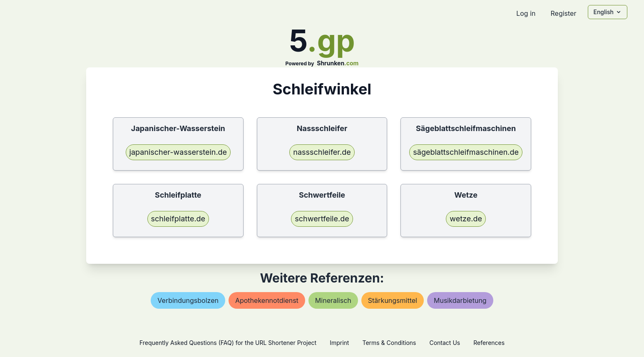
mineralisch (333, 300)
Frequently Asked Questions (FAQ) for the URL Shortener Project (228, 343)
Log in (526, 13)
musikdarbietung (460, 300)
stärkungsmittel (393, 300)
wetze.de (466, 219)
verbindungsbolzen (188, 300)
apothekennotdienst (267, 300)
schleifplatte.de (178, 219)
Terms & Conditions (389, 343)
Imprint (339, 343)
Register (563, 13)
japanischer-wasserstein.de (178, 152)
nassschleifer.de (322, 152)
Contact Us (445, 343)
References (489, 343)
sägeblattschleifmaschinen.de (466, 152)
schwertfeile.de (322, 219)
